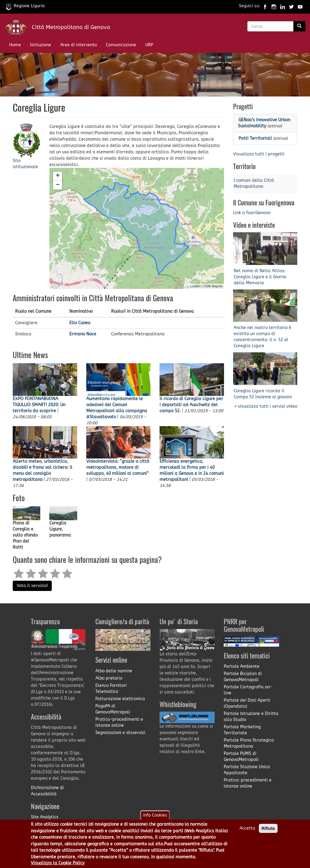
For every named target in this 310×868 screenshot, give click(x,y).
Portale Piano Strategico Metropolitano (249, 743)
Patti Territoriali (255, 138)
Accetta (247, 829)
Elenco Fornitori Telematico (111, 689)
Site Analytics (45, 817)
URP (149, 45)
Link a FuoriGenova (252, 213)
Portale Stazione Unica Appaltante (247, 770)
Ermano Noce (83, 334)
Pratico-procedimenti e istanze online (119, 722)
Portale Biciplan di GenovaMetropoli (243, 677)
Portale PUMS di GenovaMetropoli (241, 757)
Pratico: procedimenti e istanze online (248, 783)
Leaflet (195, 286)
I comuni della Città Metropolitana (254, 183)
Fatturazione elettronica (120, 699)
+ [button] (58, 176)
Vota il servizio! (32, 586)
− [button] (58, 185)
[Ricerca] (299, 26)
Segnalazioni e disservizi (120, 733)
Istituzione (41, 45)
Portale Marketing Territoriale (242, 730)
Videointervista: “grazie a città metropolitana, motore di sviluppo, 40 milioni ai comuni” (118, 467)
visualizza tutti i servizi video (268, 406)
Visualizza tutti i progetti (259, 154)
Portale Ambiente (242, 666)
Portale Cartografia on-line (248, 690)
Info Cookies (155, 816)
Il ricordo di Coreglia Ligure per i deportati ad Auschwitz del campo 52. (191, 405)
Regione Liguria (25, 6)
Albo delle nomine (114, 671)
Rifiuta (268, 829)
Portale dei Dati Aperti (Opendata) (247, 703)
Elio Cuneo (80, 323)
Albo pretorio (109, 678)
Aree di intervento (79, 45)
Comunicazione (121, 45)
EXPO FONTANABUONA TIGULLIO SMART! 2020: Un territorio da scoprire (39, 405)
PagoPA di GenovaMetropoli (113, 709)
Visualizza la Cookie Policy (58, 864)
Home (15, 45)
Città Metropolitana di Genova (71, 27)
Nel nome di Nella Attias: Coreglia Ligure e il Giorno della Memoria (260, 277)
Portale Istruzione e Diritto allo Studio (251, 717)
